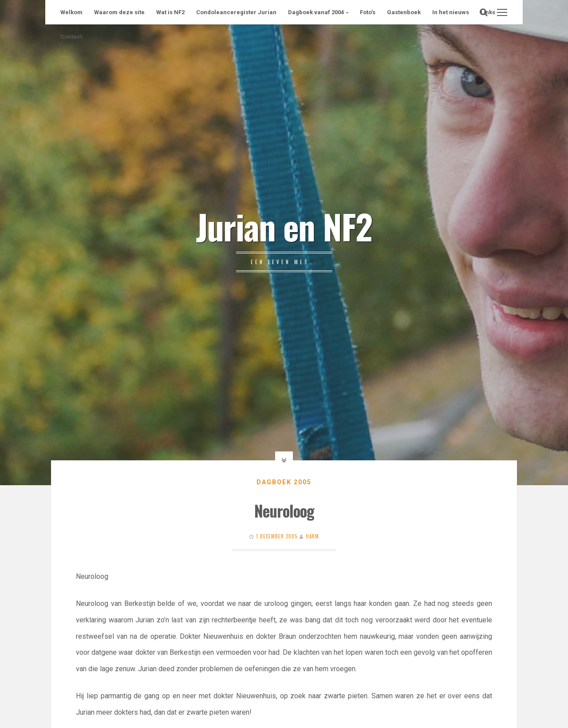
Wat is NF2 (170, 12)
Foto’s (368, 12)
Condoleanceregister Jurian (236, 12)
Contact (71, 37)
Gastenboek (404, 12)
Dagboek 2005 (284, 482)
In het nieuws (451, 12)
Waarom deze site (119, 12)
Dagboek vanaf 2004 (316, 12)
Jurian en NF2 (284, 226)
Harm (312, 536)
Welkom (71, 12)
